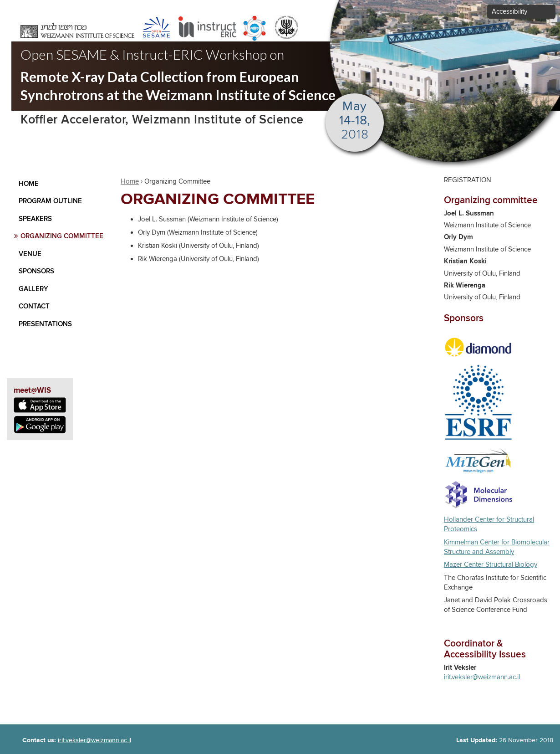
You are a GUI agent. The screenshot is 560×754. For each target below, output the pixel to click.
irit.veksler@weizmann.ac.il (482, 677)
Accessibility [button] (509, 12)
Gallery (33, 289)
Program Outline (50, 201)
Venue (30, 254)
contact (34, 306)
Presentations (45, 324)
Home (29, 184)
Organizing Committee (62, 236)
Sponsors (36, 271)
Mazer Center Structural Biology (491, 565)
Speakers (35, 219)
